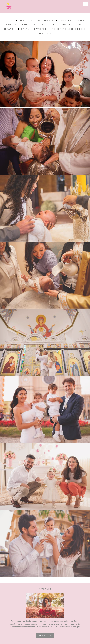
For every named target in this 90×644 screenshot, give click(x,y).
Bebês (80, 20)
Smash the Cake (73, 25)
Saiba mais (45, 636)
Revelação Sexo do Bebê (69, 29)
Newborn (65, 20)
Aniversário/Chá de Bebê (39, 25)
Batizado (41, 29)
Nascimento (46, 20)
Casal (25, 29)
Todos (10, 20)
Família (11, 25)
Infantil (10, 29)
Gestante (26, 20)
